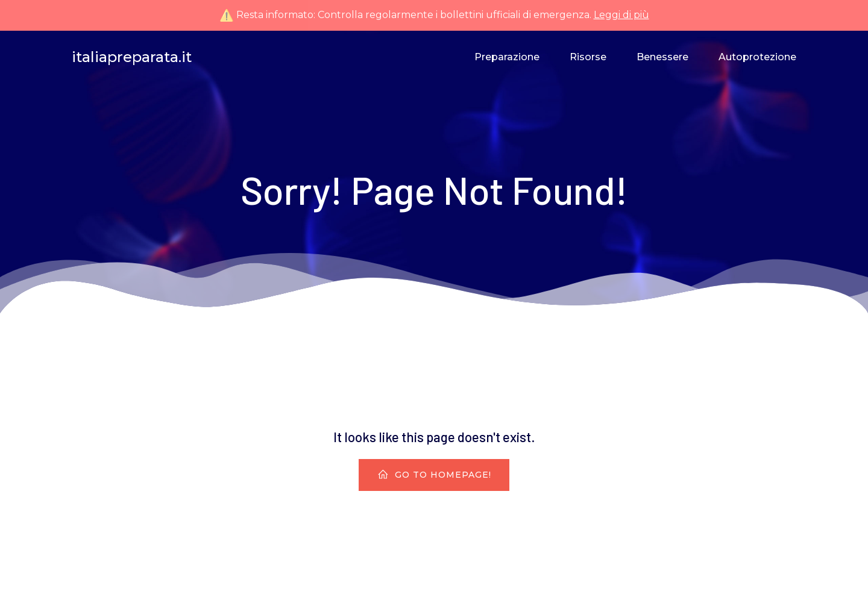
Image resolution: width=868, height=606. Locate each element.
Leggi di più (621, 15)
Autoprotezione (757, 58)
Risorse (588, 58)
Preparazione (507, 58)
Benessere (662, 58)
